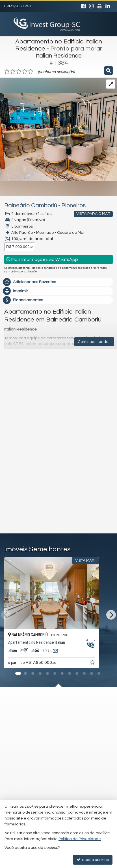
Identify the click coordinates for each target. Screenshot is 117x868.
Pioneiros (73, 205)
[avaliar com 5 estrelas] (31, 72)
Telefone (18, 446)
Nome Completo (25, 407)
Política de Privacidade (80, 839)
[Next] (106, 593)
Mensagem (21, 376)
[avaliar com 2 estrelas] (13, 72)
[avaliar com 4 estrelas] (25, 72)
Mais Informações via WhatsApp (42, 259)
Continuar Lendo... (94, 342)
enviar (95, 504)
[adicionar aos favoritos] (107, 664)
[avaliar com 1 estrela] (7, 72)
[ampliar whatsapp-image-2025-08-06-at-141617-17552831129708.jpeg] (58, 129)
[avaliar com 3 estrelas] (19, 72)
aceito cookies (93, 860)
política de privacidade (83, 471)
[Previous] (11, 593)
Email (15, 426)
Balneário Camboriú (31, 205)
